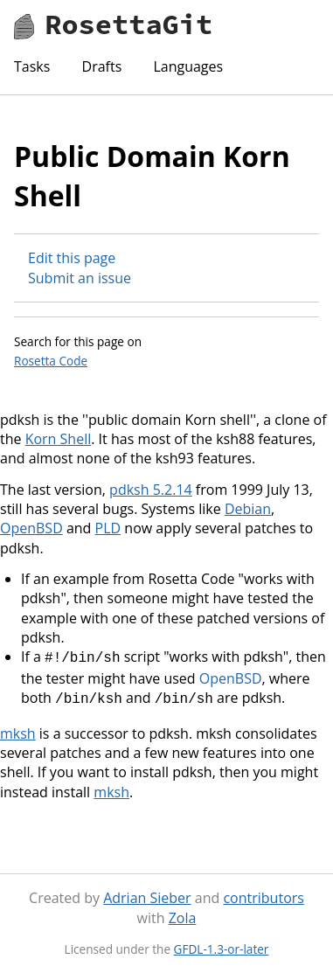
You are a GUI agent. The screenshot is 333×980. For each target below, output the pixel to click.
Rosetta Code (51, 361)
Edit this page (72, 258)
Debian (248, 509)
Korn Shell (59, 439)
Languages (188, 66)
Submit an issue (80, 278)
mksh (18, 730)
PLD (108, 528)
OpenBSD (31, 528)
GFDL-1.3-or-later (222, 945)
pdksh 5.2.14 (151, 490)
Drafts (102, 66)
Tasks (32, 66)
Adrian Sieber (147, 894)
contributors (263, 894)
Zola (183, 914)
